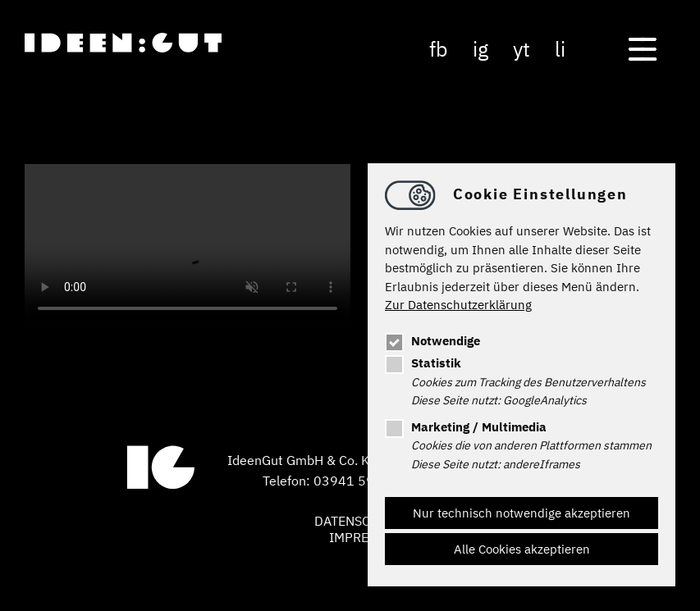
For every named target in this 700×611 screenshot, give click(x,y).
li (560, 49)
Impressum (366, 537)
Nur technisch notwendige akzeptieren (522, 513)
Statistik (423, 363)
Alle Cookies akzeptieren (522, 549)
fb (439, 49)
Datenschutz (359, 521)
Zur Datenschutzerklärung (458, 305)
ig (480, 49)
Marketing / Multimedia (466, 427)
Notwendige (432, 341)
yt (522, 49)
